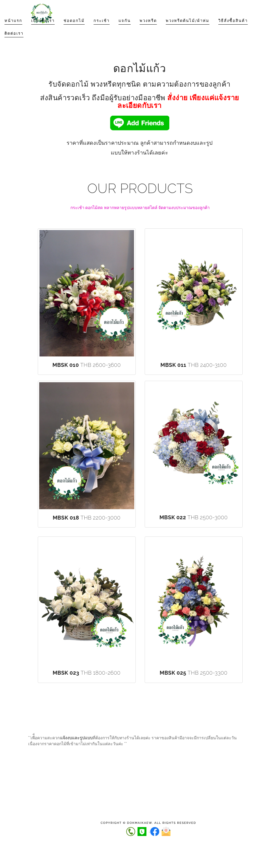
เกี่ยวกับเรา (43, 32)
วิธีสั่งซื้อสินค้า (233, 32)
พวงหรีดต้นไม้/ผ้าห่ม (188, 32)
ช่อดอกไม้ (74, 32)
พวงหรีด (148, 32)
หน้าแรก (13, 32)
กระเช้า (102, 32)
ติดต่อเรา (14, 45)
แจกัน (125, 32)
